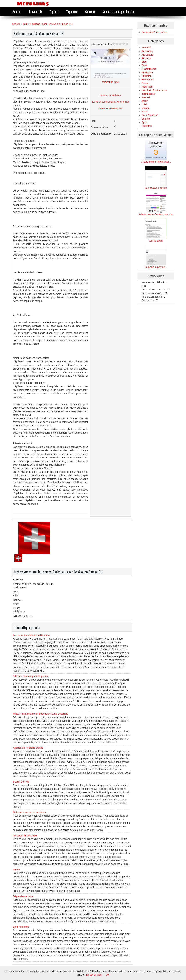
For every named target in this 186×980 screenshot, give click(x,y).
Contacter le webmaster (110, 108)
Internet (146, 97)
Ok (108, 975)
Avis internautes (102, 44)
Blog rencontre (21, 927)
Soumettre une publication (118, 11)
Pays (16, 604)
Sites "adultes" (150, 115)
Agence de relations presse (28, 748)
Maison (146, 108)
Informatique (149, 94)
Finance (146, 83)
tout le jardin (156, 241)
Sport (145, 122)
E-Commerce (149, 69)
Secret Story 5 (21, 782)
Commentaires (100, 127)
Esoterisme (148, 80)
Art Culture (148, 55)
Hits (93, 121)
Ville (16, 596)
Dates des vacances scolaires (30, 812)
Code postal (20, 588)
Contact (90, 11)
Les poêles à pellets (156, 188)
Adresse (18, 580)
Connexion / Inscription (154, 32)
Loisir (145, 104)
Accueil (17, 11)
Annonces (147, 51)
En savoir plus (94, 975)
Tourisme (147, 126)
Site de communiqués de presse (31, 676)
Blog (144, 62)
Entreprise (147, 72)
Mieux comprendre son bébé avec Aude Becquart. (41, 714)
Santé (145, 112)
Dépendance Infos (23, 896)
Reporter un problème (110, 95)
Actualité (146, 48)
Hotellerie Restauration (154, 90)
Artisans (146, 58)
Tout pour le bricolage (25, 835)
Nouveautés (35, 11)
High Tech (147, 87)
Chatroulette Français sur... (156, 162)
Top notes (72, 11)
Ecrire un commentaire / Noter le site (110, 102)
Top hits (54, 11)
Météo (16, 869)
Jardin (145, 101)
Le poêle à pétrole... (156, 267)
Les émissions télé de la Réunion (31, 635)
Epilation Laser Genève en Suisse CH (51, 24)
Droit (144, 65)
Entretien (147, 76)
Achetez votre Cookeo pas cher (156, 214)
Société (146, 119)
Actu (25, 24)
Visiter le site (110, 82)
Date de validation (102, 134)
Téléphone (19, 612)
